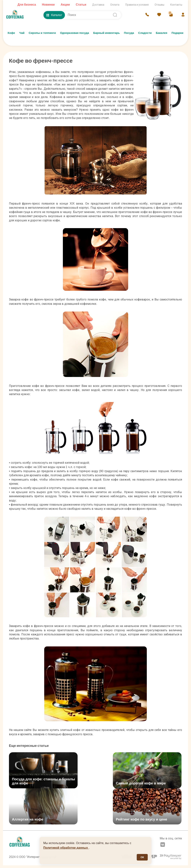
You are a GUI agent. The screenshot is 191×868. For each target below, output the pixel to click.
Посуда (129, 33)
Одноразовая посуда (75, 33)
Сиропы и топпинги (42, 33)
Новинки (48, 5)
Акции (65, 5)
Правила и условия (137, 5)
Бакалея (161, 33)
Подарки (177, 33)
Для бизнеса (27, 5)
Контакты (176, 5)
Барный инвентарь (107, 33)
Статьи (81, 5)
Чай (22, 33)
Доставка (98, 5)
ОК (142, 857)
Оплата (115, 5)
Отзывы (159, 5)
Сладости (145, 33)
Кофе (11, 33)
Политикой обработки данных (66, 848)
